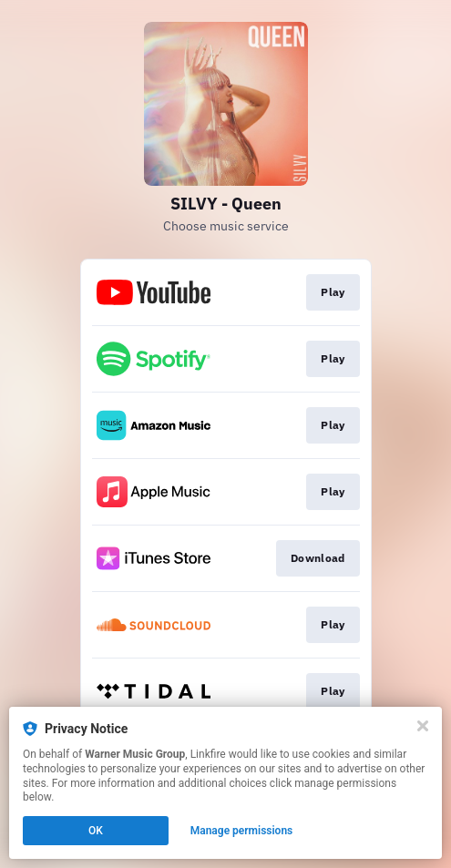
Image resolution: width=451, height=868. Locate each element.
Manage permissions (242, 831)
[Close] (423, 726)
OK (96, 831)
